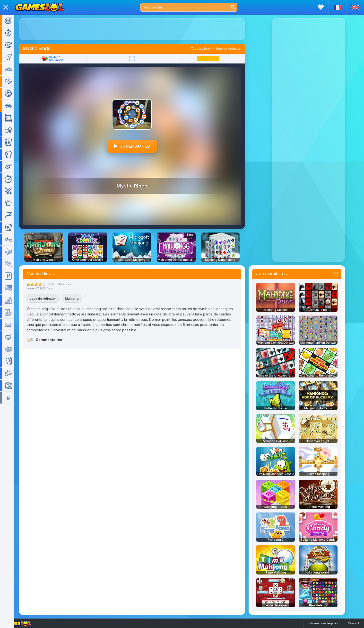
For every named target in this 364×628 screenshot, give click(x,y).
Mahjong (79, 298)
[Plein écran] (139, 59)
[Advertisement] (139, 29)
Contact (354, 623)
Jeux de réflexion (235, 48)
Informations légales (323, 623)
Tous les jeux (208, 48)
